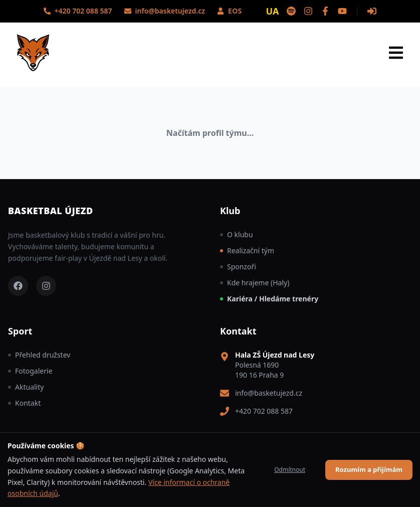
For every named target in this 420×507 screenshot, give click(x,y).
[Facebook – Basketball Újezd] (18, 286)
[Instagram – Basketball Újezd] (46, 286)
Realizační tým (247, 250)
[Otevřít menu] (396, 53)
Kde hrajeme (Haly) (255, 283)
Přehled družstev (39, 355)
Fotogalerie (30, 371)
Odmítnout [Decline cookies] (290, 470)
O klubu (237, 234)
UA (273, 11)
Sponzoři (238, 267)
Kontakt (24, 403)
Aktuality (26, 387)
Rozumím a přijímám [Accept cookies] (369, 469)
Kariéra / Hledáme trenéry (269, 299)
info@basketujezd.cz (269, 393)
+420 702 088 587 (264, 411)
